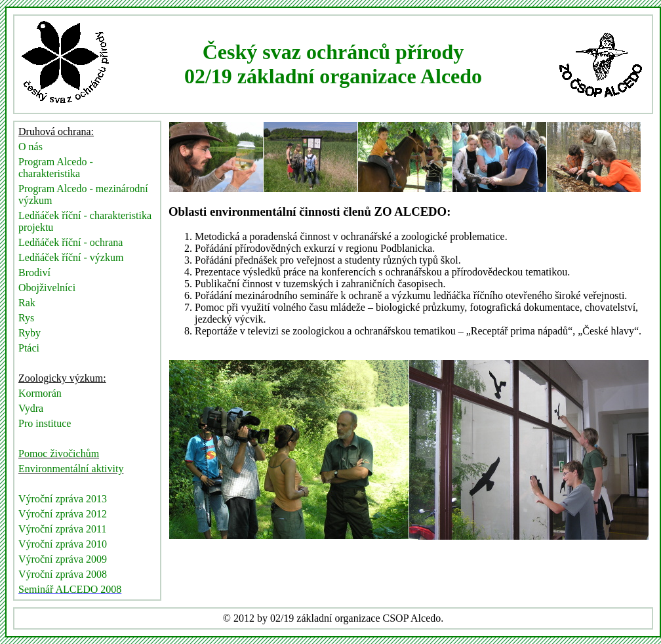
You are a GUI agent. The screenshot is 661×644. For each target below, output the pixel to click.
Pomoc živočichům (59, 453)
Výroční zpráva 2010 (63, 544)
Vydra (31, 408)
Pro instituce (45, 423)
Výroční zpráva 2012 (63, 514)
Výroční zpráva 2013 (63, 499)
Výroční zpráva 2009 (63, 559)
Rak (27, 303)
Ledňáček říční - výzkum (71, 257)
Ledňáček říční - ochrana (70, 242)
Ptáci (29, 348)
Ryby (30, 333)
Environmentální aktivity (71, 469)
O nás (30, 147)
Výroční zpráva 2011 (62, 529)
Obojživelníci (47, 288)
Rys (26, 318)
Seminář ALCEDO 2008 (70, 589)
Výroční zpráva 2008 (63, 574)
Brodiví (34, 272)
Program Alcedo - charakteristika (56, 168)
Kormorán (40, 393)
